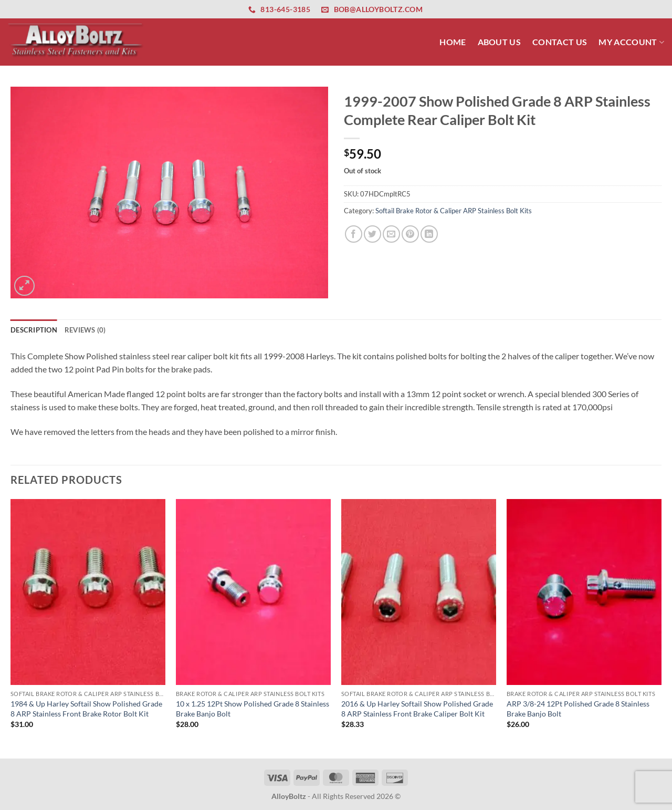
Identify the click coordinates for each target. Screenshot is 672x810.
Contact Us (560, 42)
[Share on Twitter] (372, 234)
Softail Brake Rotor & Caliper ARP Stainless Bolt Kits (454, 211)
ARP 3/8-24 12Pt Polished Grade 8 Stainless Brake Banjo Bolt (578, 709)
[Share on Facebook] (354, 234)
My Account (631, 42)
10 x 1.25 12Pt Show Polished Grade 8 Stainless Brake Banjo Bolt (253, 709)
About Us (500, 42)
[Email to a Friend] (391, 234)
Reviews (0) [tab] (85, 330)
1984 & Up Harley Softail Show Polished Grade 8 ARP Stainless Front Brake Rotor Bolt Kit (86, 709)
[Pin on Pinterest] (410, 234)
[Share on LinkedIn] (429, 234)
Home (453, 42)
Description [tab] (34, 330)
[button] (24, 286)
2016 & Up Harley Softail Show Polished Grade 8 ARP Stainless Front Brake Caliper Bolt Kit (417, 709)
